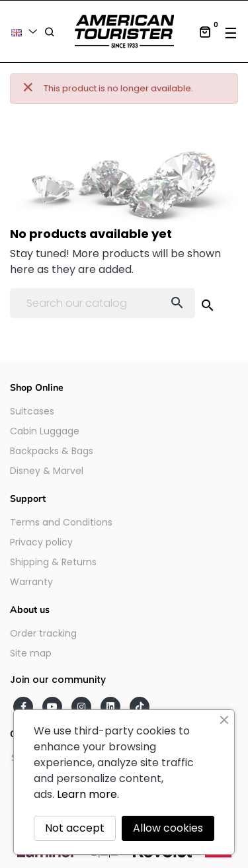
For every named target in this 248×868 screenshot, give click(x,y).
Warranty (31, 582)
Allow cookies (168, 828)
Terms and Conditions (61, 522)
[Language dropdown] (26, 31)
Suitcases (32, 411)
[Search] (103, 303)
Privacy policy (41, 542)
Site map (31, 653)
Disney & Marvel (47, 471)
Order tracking (43, 633)
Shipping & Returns (53, 562)
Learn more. (88, 794)
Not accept (75, 828)
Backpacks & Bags (52, 451)
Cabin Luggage (45, 431)
